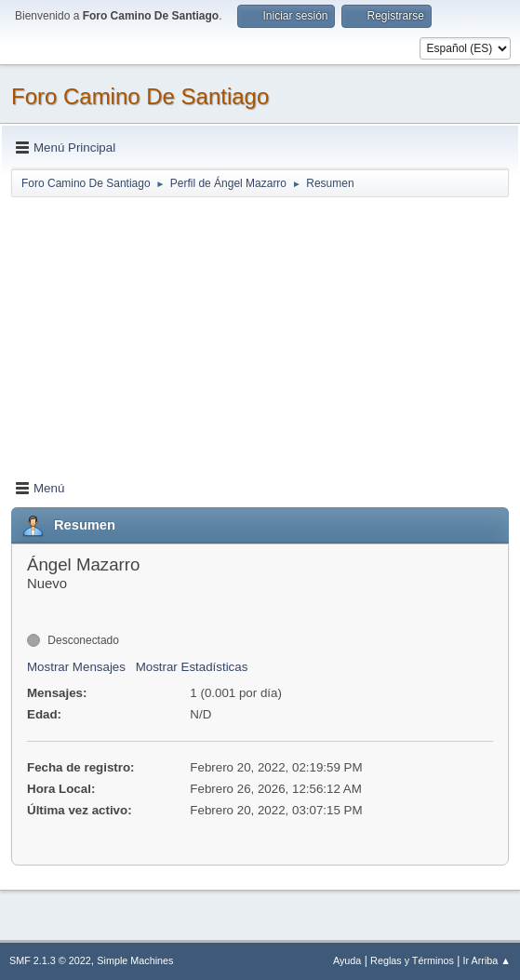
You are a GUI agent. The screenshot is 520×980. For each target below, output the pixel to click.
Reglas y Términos (412, 960)
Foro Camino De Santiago (140, 96)
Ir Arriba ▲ (487, 960)
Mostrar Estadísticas (192, 667)
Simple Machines (135, 960)
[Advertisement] (260, 329)
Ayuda (347, 960)
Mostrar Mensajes (76, 667)
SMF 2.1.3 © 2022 (50, 960)
